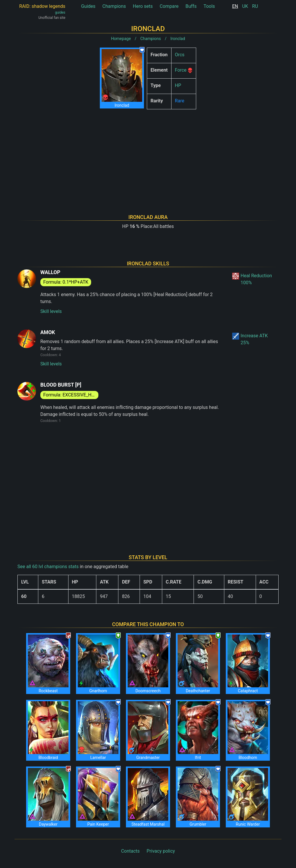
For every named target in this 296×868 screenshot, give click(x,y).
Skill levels (51, 311)
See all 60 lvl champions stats (48, 567)
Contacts (130, 851)
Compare (169, 6)
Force (181, 70)
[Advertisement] (148, 154)
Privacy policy (161, 851)
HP (178, 85)
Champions (114, 6)
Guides (88, 6)
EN (235, 6)
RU (255, 6)
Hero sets (143, 6)
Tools (209, 6)
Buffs (191, 6)
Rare (180, 101)
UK (245, 6)
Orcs (180, 55)
